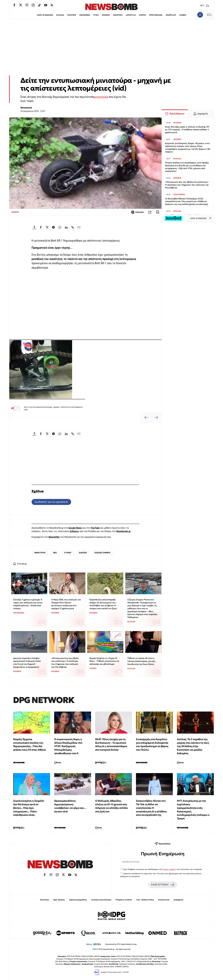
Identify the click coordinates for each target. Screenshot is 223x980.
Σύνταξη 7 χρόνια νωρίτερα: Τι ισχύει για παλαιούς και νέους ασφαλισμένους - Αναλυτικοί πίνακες (28, 604)
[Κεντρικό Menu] (209, 15)
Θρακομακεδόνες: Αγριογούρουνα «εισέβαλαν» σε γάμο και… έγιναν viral (70, 806)
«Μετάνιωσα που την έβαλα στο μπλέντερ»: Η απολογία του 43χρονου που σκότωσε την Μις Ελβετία (65, 663)
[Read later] (158, 212)
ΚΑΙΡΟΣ (143, 15)
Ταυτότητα (44, 900)
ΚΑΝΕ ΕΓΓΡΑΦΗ (163, 885)
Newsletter (54, 537)
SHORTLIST (172, 15)
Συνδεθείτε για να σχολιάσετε (51, 502)
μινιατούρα (101, 97)
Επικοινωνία (164, 900)
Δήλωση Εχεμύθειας (78, 900)
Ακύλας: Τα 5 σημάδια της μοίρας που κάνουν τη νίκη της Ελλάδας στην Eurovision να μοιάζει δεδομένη (193, 746)
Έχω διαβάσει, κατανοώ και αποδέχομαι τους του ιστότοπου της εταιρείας (163, 869)
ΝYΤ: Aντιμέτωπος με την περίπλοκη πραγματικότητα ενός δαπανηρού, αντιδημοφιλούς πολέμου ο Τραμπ (193, 810)
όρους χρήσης (170, 869)
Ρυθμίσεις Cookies (124, 900)
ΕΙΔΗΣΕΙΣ (83, 553)
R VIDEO (68, 553)
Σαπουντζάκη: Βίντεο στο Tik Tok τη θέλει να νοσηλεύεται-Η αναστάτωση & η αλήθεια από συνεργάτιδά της (151, 808)
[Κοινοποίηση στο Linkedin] (66, 227)
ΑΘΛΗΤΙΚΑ (118, 15)
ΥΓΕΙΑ (96, 15)
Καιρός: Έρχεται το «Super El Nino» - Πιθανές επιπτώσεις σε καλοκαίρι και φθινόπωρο (104, 661)
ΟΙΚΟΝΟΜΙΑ (84, 15)
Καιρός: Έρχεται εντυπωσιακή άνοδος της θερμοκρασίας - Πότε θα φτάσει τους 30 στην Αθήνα (30, 744)
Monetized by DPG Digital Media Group (121, 944)
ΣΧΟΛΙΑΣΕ (137, 212)
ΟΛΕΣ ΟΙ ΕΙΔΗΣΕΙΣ (44, 15)
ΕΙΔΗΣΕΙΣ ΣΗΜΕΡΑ (102, 553)
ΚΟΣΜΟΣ (106, 15)
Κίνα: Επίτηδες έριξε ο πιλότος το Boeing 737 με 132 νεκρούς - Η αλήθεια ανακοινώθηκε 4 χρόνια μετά (187, 130)
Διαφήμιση (178, 900)
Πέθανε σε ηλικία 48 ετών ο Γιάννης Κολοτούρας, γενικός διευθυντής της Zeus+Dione (141, 661)
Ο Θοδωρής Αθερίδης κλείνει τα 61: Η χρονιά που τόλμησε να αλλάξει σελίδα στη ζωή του (111, 806)
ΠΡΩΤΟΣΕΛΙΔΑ (156, 15)
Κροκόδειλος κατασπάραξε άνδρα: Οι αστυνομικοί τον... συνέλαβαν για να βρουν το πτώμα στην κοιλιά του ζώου (103, 604)
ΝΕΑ (55, 553)
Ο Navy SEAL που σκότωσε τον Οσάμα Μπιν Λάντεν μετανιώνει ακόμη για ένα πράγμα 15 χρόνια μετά (66, 604)
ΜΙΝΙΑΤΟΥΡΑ (40, 553)
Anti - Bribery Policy (145, 900)
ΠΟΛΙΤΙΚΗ (71, 15)
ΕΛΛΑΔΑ (60, 15)
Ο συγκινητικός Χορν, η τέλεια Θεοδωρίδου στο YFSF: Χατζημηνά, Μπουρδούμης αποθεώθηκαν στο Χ (68, 746)
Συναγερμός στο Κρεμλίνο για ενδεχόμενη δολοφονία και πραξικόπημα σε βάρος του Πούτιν (152, 744)
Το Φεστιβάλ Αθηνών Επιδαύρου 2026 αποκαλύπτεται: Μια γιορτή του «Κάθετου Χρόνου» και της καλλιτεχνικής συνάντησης (187, 201)
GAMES (183, 15)
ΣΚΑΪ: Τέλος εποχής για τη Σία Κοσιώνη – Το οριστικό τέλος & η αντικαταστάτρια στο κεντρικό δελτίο (111, 744)
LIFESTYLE (131, 15)
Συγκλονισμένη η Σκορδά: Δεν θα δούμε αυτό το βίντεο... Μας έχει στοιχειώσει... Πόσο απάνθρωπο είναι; (29, 808)
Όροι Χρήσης (59, 900)
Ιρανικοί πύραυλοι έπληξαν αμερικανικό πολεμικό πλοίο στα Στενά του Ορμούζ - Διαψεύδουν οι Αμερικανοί (27, 663)
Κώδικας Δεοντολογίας (101, 900)
